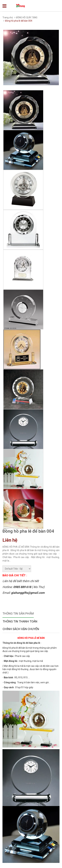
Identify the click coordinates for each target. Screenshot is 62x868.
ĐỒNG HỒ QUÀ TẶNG (27, 17)
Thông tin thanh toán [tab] (20, 621)
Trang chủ (8, 17)
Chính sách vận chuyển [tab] (21, 629)
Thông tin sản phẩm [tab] (18, 613)
